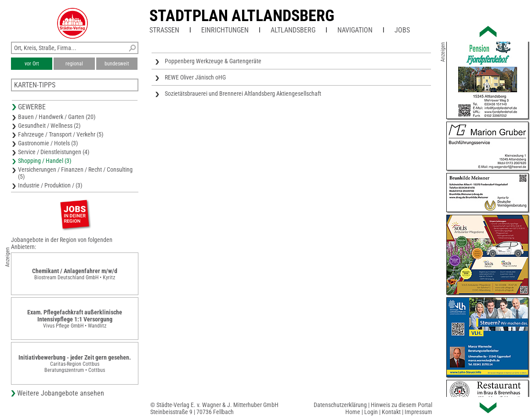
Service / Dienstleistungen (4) (54, 152)
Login (371, 412)
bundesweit (117, 64)
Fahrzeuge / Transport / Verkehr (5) (61, 134)
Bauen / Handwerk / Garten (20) (57, 117)
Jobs (402, 30)
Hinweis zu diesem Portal (402, 405)
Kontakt (391, 412)
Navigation (355, 30)
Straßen (164, 30)
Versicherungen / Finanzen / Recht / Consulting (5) (75, 173)
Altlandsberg (293, 30)
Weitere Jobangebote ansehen (61, 393)
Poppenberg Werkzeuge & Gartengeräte (213, 61)
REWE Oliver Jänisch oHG (195, 77)
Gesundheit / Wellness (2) (49, 126)
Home (353, 412)
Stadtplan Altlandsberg (242, 16)
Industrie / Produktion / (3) (50, 185)
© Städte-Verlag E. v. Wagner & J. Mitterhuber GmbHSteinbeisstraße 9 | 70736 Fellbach (214, 408)
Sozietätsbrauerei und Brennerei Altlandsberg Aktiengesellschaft (243, 94)
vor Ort (32, 64)
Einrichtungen (225, 30)
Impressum (418, 412)
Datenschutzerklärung (340, 405)
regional (74, 64)
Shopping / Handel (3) (45, 161)
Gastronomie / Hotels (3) (48, 143)
